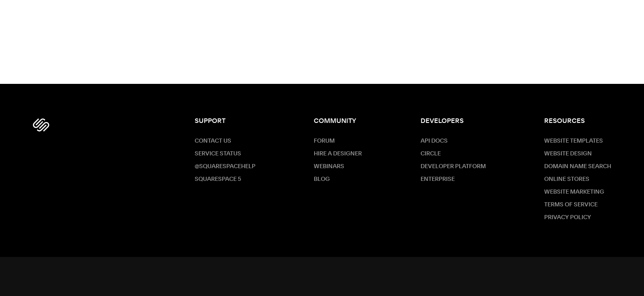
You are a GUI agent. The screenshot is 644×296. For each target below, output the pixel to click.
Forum (324, 141)
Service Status (218, 154)
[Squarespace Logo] (41, 125)
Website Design (568, 154)
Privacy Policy (568, 217)
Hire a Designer (338, 154)
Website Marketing (574, 192)
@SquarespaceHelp (225, 166)
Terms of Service (571, 205)
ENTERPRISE (438, 179)
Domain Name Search (578, 166)
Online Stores (567, 179)
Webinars (329, 166)
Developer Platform (453, 166)
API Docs (434, 141)
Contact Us (213, 141)
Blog (322, 179)
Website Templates (574, 141)
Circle (431, 154)
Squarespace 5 (218, 179)
